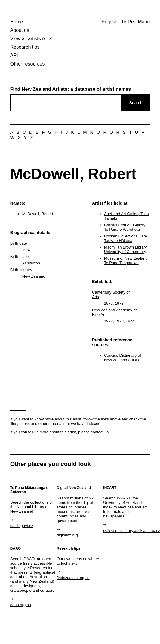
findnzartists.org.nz (73, 578)
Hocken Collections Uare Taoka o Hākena (126, 238)
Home (17, 22)
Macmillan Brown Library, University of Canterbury (126, 249)
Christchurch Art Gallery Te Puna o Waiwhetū (125, 227)
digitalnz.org (67, 535)
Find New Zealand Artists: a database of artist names (71, 89)
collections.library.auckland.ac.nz (126, 531)
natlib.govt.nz (22, 526)
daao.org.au (21, 605)
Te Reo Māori (135, 22)
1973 (119, 321)
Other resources (28, 64)
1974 (130, 321)
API (14, 55)
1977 (108, 303)
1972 (108, 321)
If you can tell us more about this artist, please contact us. (60, 432)
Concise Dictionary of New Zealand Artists (123, 358)
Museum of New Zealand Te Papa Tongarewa (126, 261)
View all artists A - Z (31, 39)
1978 (119, 303)
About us (20, 30)
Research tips (25, 47)
